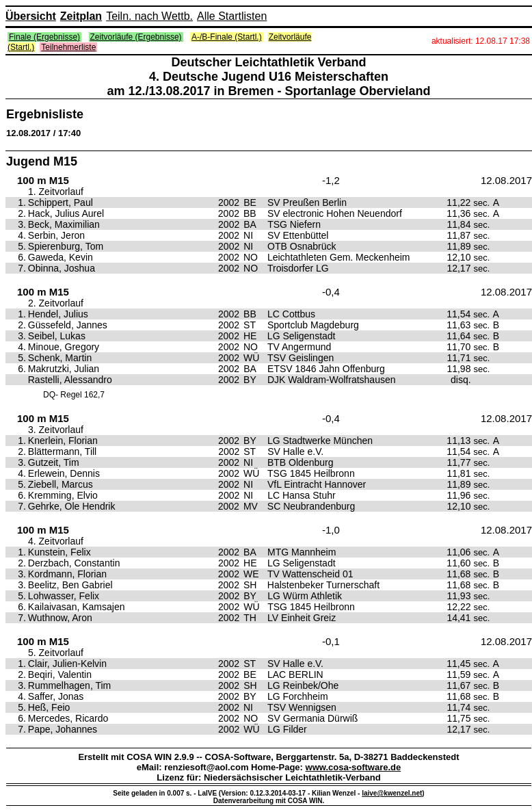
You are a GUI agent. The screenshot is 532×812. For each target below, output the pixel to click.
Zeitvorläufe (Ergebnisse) (136, 37)
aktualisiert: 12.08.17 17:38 (481, 41)
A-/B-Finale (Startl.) (227, 37)
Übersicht (31, 16)
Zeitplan (81, 16)
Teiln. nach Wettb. (149, 16)
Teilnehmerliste (68, 47)
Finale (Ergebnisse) (44, 37)
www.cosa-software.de (354, 767)
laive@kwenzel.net (392, 793)
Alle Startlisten (232, 16)
